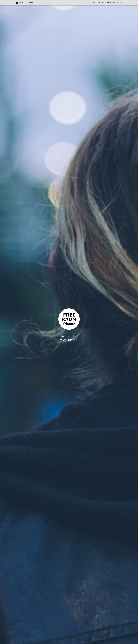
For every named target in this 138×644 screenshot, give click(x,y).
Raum (104, 3)
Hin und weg (117, 3)
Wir (99, 3)
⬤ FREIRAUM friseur (25, 3)
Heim (95, 3)
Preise (109, 3)
